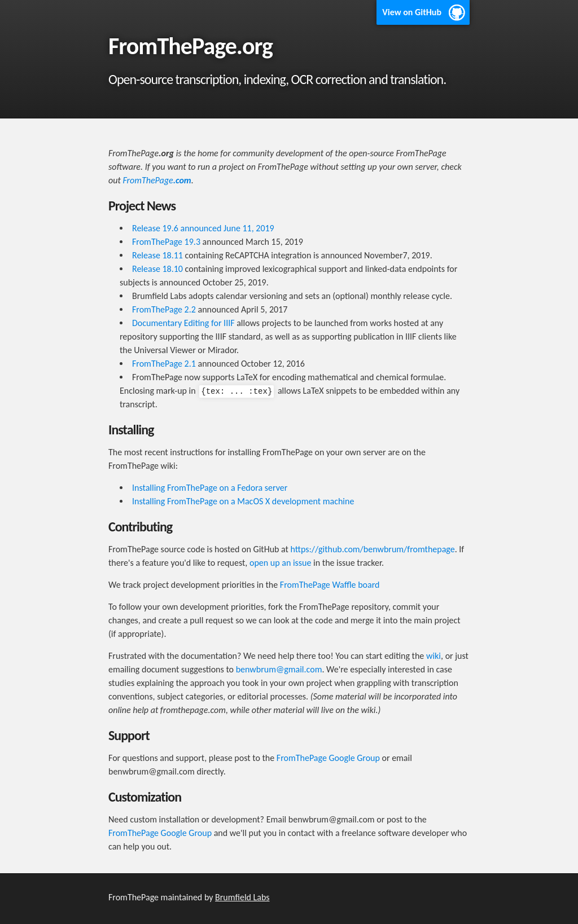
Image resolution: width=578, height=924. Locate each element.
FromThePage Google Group (328, 758)
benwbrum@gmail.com (279, 669)
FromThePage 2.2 (164, 309)
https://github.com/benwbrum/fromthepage (373, 549)
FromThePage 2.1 (164, 364)
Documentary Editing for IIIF (183, 323)
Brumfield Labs (242, 897)
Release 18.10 (157, 269)
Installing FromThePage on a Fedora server (210, 488)
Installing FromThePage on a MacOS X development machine (243, 501)
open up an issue (281, 563)
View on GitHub (412, 12)
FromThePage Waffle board (330, 585)
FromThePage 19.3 (166, 242)
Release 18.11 (157, 255)
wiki (433, 656)
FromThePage (157, 180)
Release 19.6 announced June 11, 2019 (203, 228)
